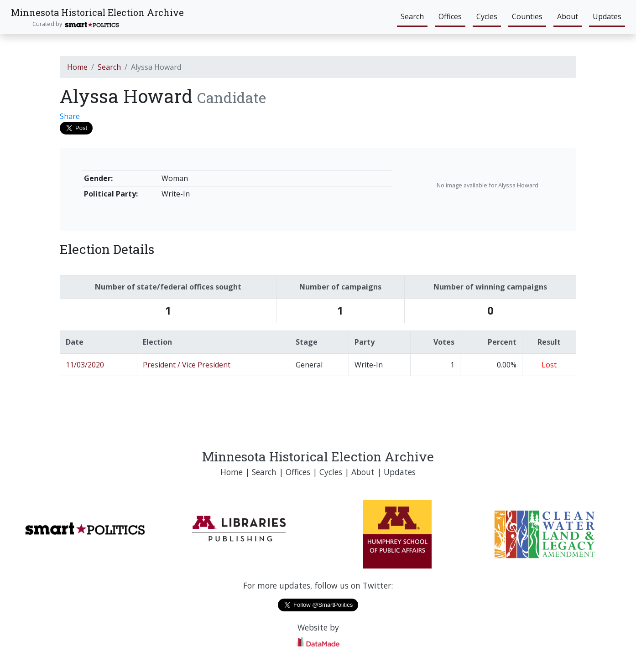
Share (70, 116)
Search (412, 16)
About (568, 16)
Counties (527, 16)
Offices (450, 16)
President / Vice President (187, 365)
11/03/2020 (85, 365)
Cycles (487, 16)
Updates (607, 16)
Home (77, 67)
